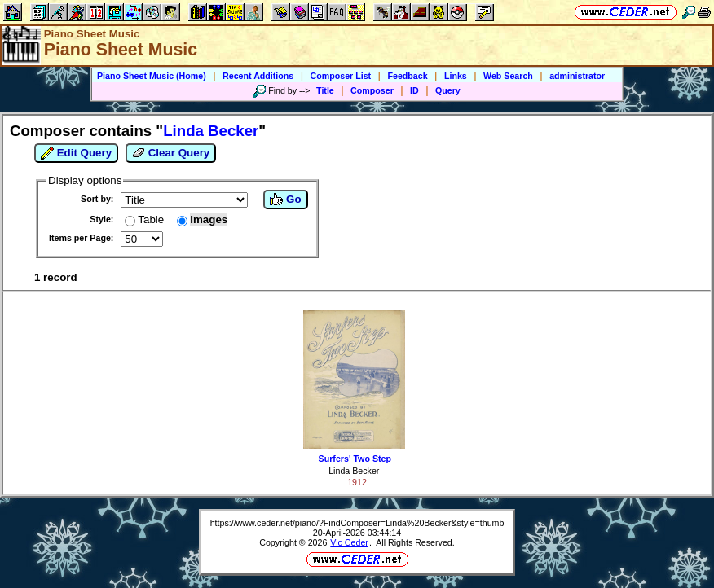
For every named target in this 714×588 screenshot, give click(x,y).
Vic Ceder (349, 542)
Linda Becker (354, 471)
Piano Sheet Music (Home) (152, 76)
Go (285, 200)
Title (325, 90)
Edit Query (76, 153)
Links (456, 76)
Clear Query (171, 153)
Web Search (508, 76)
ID (414, 90)
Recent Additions (258, 76)
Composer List (341, 76)
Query (448, 90)
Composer (372, 90)
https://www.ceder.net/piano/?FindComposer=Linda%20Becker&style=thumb (357, 523)
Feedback (407, 76)
